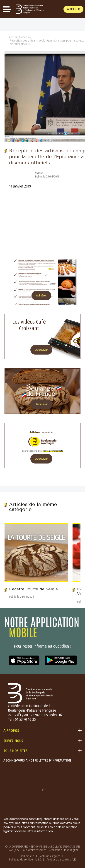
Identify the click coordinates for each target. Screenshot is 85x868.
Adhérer (73, 9)
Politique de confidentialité (25, 859)
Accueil (13, 37)
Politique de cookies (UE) (61, 859)
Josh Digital (71, 850)
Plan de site (27, 856)
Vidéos (25, 37)
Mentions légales (50, 856)
